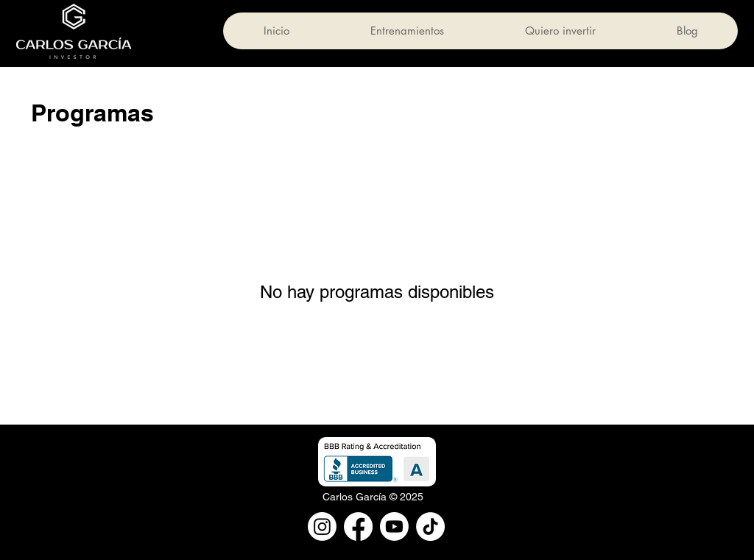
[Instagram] (322, 527)
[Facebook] (358, 527)
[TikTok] (430, 527)
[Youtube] (394, 527)
